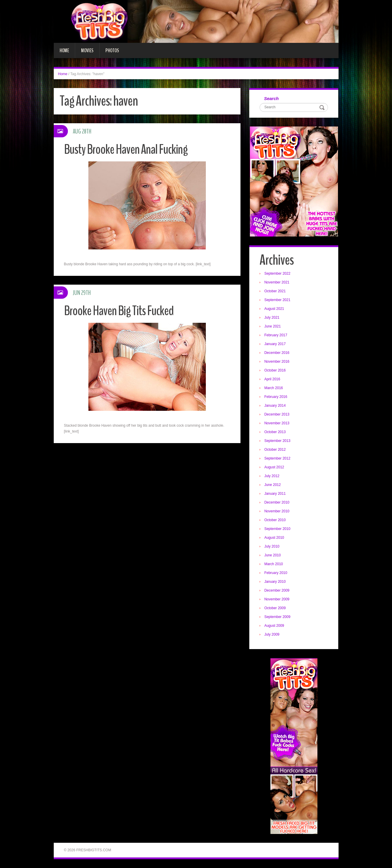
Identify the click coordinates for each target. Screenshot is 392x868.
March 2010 (274, 564)
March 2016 (274, 388)
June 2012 (272, 485)
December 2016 (277, 353)
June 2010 (272, 555)
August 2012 (274, 467)
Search (271, 98)
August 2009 (274, 626)
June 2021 (272, 326)
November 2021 (277, 282)
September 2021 (277, 300)
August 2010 (274, 538)
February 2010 (276, 573)
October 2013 (275, 432)
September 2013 (277, 441)
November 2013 (277, 423)
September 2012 (277, 458)
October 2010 (275, 520)
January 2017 (275, 344)
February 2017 (276, 335)
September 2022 (277, 273)
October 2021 (275, 291)
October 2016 (275, 370)
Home (64, 50)
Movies (87, 50)
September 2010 (277, 529)
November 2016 (277, 362)
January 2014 (275, 406)
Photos (112, 50)
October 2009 (275, 608)
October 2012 (275, 450)
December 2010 (277, 502)
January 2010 (275, 582)
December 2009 (277, 590)
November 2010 (277, 511)
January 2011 (275, 494)
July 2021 (272, 318)
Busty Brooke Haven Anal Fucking (126, 150)
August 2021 (274, 309)
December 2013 (277, 414)
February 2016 (276, 397)
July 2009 (272, 634)
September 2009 (277, 617)
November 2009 (277, 599)
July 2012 (272, 476)
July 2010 (272, 546)
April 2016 (272, 379)
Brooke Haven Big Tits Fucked (119, 311)
